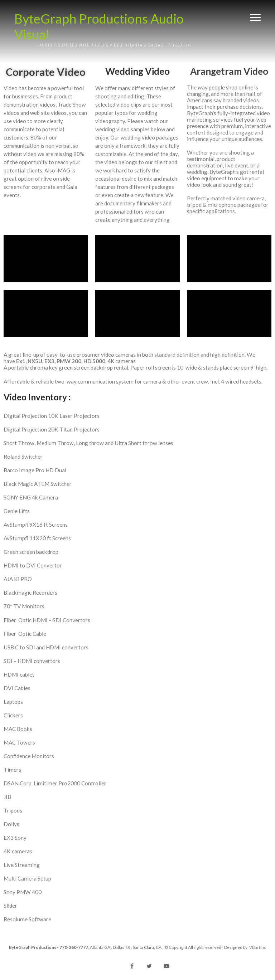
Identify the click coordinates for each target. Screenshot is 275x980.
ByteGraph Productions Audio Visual (99, 26)
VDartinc (258, 947)
